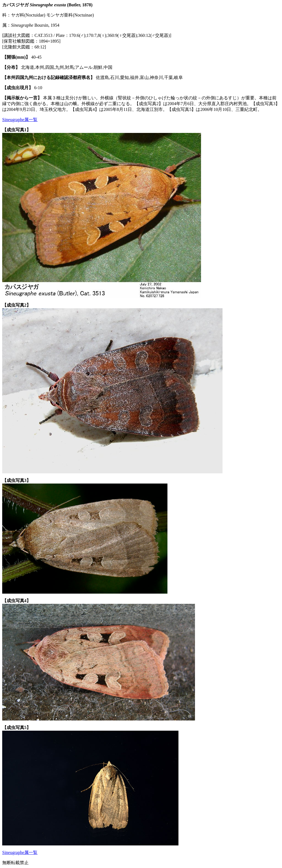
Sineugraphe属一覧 (20, 120)
